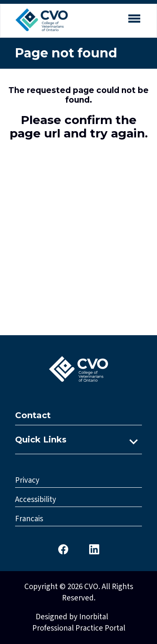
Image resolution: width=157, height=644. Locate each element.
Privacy (27, 480)
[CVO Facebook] (63, 549)
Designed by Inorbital (72, 617)
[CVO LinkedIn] (94, 549)
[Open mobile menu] (134, 20)
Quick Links (41, 440)
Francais (29, 519)
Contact (33, 415)
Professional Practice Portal (79, 628)
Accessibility (36, 500)
